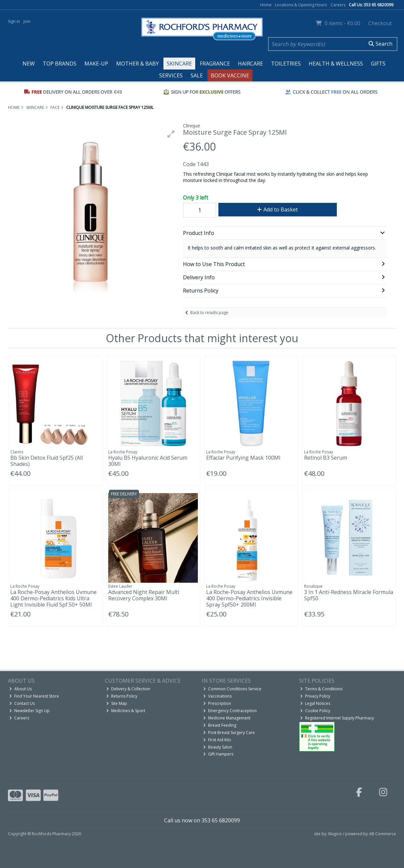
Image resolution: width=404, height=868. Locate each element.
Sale (197, 75)
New (29, 64)
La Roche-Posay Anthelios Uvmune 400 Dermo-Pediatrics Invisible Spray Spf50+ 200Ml (249, 598)
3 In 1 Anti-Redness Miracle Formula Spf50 (349, 595)
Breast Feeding (220, 725)
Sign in (14, 21)
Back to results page (209, 313)
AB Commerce (382, 834)
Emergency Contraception (230, 711)
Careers (338, 5)
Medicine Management (227, 718)
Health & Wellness (336, 64)
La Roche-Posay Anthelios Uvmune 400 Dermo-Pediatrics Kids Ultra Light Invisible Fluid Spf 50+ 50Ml (53, 598)
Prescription (217, 703)
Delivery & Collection (128, 689)
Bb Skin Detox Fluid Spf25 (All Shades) (46, 461)
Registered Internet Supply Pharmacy (337, 718)
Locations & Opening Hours (301, 5)
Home (266, 5)
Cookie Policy (315, 711)
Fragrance (215, 64)
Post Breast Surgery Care (229, 732)
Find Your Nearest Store (34, 696)
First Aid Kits (217, 740)
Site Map (117, 703)
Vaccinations (217, 696)
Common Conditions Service (232, 689)
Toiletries (286, 64)
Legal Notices (315, 703)
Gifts (378, 64)
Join (27, 21)
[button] (171, 134)
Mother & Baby (137, 64)
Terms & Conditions (321, 689)
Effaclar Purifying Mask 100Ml (243, 458)
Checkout (380, 23)
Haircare (250, 64)
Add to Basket (277, 209)
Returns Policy (122, 696)
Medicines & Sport (126, 711)
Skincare (179, 64)
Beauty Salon (218, 747)
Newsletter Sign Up (29, 711)
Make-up (96, 64)
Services (171, 75)
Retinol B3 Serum (326, 458)
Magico (335, 834)
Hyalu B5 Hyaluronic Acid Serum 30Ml (148, 461)
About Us (21, 689)
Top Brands (60, 64)
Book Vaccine (230, 75)
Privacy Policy (315, 696)
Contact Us (22, 703)
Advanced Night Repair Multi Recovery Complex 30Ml (144, 595)
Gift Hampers (218, 754)
